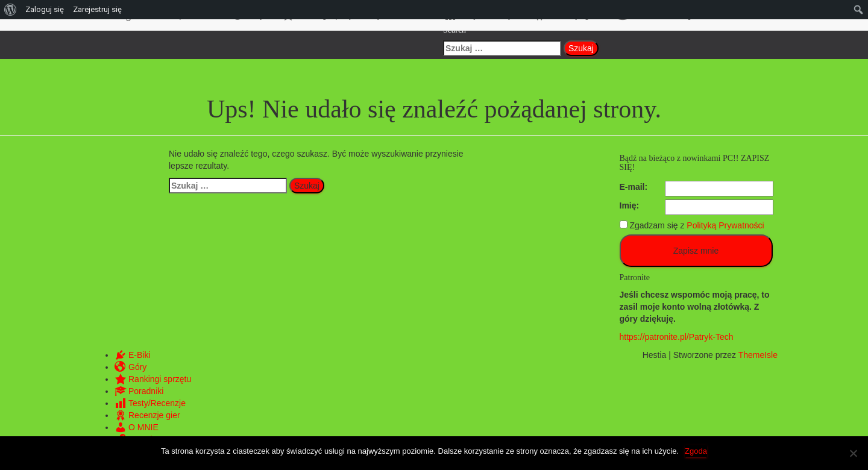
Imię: (630, 205)
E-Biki (133, 355)
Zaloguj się (45, 9)
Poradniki (139, 391)
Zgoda (696, 451)
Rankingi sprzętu (153, 379)
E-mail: (634, 187)
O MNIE (137, 427)
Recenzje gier (147, 415)
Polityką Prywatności (725, 225)
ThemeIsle (758, 355)
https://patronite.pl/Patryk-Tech (677, 337)
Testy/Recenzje (150, 403)
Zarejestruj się (97, 9)
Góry (131, 367)
